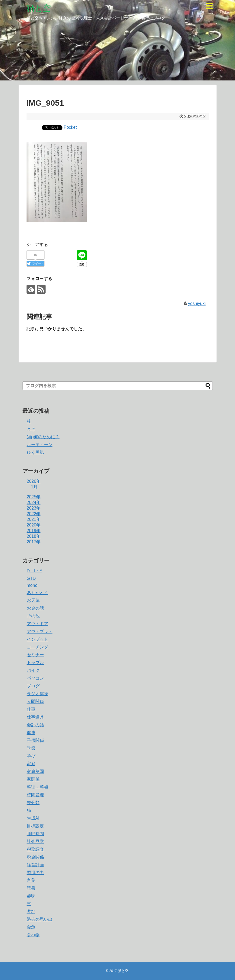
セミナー (35, 655)
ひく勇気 (35, 452)
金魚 (31, 927)
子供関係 (35, 740)
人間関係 (35, 701)
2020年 (34, 525)
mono (32, 585)
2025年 (34, 497)
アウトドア (38, 624)
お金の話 (35, 608)
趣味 (31, 896)
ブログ (33, 686)
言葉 (31, 880)
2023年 (34, 508)
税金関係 (35, 857)
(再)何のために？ (43, 437)
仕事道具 (35, 717)
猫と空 (39, 8)
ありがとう (38, 593)
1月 (34, 487)
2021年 (34, 519)
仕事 (31, 709)
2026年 (34, 481)
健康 (31, 733)
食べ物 (33, 935)
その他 (33, 616)
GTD (31, 578)
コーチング (38, 647)
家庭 (31, 764)
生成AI (33, 818)
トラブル (35, 663)
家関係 (33, 779)
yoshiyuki (197, 303)
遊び (31, 911)
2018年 (34, 536)
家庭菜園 (35, 771)
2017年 (34, 542)
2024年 (34, 502)
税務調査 (35, 849)
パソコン (35, 678)
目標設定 (35, 826)
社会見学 (35, 841)
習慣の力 (35, 873)
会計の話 (35, 725)
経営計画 (35, 865)
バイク (33, 670)
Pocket (70, 127)
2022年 (34, 514)
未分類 (33, 803)
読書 (31, 888)
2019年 (34, 531)
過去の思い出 (40, 919)
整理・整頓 (38, 787)
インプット (38, 639)
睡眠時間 (35, 834)
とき (31, 429)
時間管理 (35, 795)
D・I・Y (35, 571)
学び (31, 756)
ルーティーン (40, 445)
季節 (31, 748)
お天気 (33, 600)
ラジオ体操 (38, 694)
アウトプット (40, 631)
